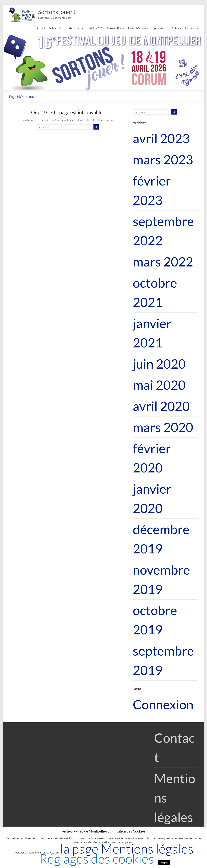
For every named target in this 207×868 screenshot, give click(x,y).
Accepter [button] (164, 863)
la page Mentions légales (127, 848)
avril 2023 (161, 138)
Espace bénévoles (138, 28)
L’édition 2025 (95, 28)
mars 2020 (163, 427)
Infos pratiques (116, 28)
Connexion (163, 704)
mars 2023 (163, 159)
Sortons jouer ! (57, 12)
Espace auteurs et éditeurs (166, 28)
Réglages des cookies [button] (97, 858)
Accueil (41, 28)
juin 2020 (159, 364)
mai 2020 (159, 385)
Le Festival (55, 28)
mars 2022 (163, 261)
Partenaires (191, 28)
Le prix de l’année (74, 28)
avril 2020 (161, 406)
